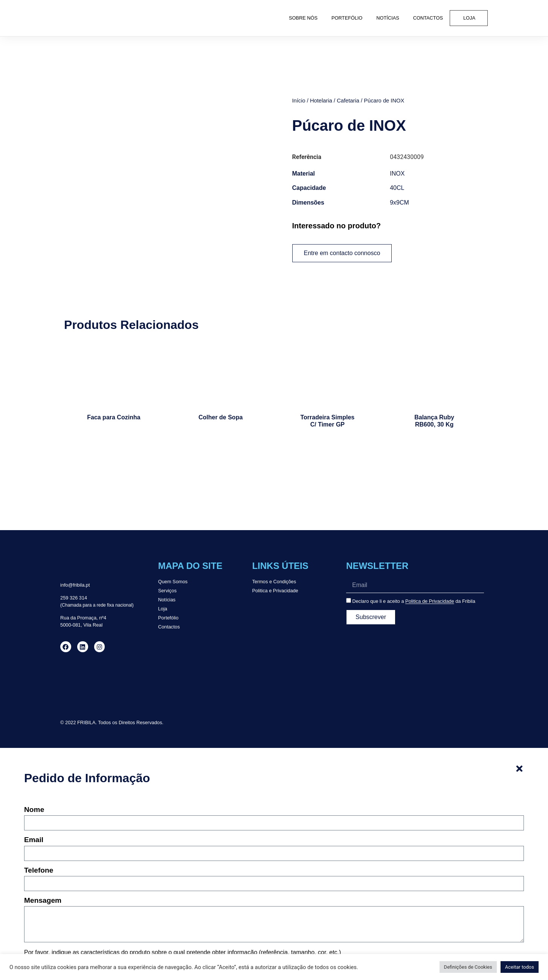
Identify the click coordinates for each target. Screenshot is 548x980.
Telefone (39, 870)
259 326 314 (74, 598)
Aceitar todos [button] (520, 967)
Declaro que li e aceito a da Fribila (414, 602)
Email (34, 840)
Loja (469, 18)
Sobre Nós (303, 18)
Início (299, 101)
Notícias (388, 18)
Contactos (428, 18)
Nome (34, 810)
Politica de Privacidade (430, 602)
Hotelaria (321, 101)
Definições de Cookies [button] (468, 967)
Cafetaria (348, 101)
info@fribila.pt (75, 585)
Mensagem (43, 900)
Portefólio (347, 18)
